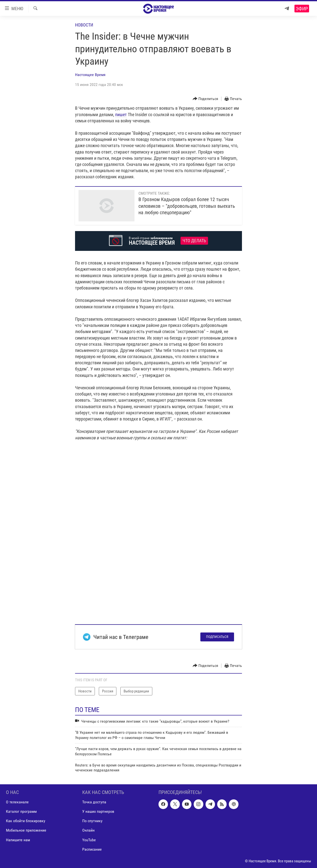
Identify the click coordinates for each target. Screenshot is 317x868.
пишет (121, 115)
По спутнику (92, 821)
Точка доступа (94, 802)
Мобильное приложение (26, 830)
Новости (84, 25)
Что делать (194, 241)
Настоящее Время (90, 75)
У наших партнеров (98, 811)
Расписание (92, 849)
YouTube (89, 840)
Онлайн (88, 830)
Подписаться (217, 637)
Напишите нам (18, 840)
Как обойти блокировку (26, 821)
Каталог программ (21, 811)
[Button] (206, 99)
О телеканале (17, 802)
